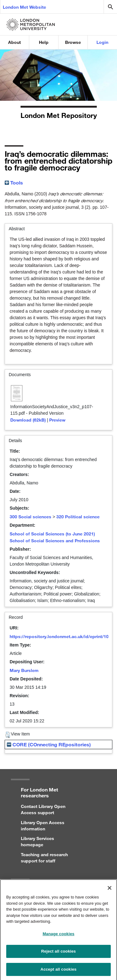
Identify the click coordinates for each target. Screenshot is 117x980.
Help (44, 42)
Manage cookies (58, 936)
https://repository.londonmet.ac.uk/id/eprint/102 (60, 636)
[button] (8, 735)
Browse (73, 42)
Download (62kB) (28, 420)
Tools (14, 182)
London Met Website (24, 7)
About (14, 42)
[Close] (110, 890)
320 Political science (78, 517)
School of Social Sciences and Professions (55, 541)
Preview (57, 420)
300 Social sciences (30, 517)
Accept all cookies (58, 972)
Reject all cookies (58, 954)
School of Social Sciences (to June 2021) (52, 534)
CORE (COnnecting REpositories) (49, 744)
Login (102, 42)
